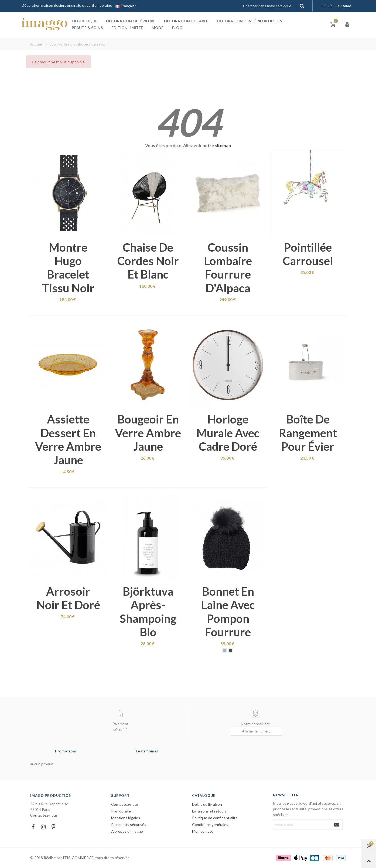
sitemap (223, 145)
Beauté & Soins (87, 28)
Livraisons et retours (209, 811)
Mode (158, 28)
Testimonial (147, 751)
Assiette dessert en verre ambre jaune (68, 440)
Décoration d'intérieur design (250, 21)
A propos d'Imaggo (127, 831)
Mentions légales (126, 818)
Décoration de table (186, 21)
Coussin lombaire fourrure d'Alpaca (228, 268)
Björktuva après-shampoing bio (148, 612)
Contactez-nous (44, 815)
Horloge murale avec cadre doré (228, 433)
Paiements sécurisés (129, 824)
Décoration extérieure (131, 21)
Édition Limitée (127, 28)
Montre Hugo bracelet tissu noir (68, 268)
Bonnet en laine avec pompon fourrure (228, 612)
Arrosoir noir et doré (68, 598)
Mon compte (203, 831)
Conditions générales (210, 824)
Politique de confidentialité (215, 818)
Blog (177, 28)
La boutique (85, 21)
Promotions (66, 751)
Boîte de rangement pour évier (308, 433)
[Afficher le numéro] (256, 731)
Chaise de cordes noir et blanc (148, 261)
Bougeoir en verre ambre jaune (148, 433)
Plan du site (121, 811)
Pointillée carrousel (308, 254)
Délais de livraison (207, 804)
